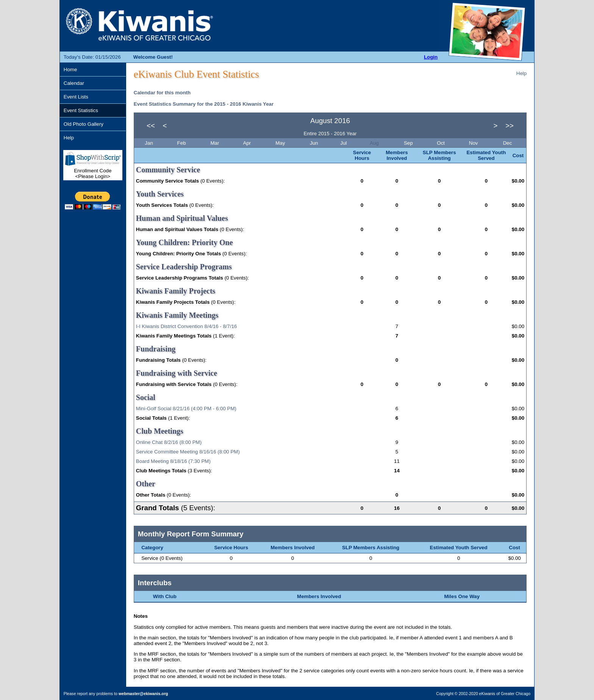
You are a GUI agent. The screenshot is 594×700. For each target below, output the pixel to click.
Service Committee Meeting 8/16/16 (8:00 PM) (188, 452)
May (281, 143)
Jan (149, 143)
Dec (508, 143)
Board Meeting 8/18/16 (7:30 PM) (173, 461)
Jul (344, 143)
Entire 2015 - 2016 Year (330, 134)
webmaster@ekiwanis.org (143, 694)
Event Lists (76, 97)
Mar (215, 143)
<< (151, 126)
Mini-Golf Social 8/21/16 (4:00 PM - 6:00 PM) (186, 409)
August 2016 (330, 121)
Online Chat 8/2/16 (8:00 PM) (169, 442)
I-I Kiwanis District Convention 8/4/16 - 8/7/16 (187, 326)
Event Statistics (81, 110)
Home (70, 70)
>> (510, 126)
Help (69, 138)
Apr (248, 143)
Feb (182, 143)
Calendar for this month (162, 93)
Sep (409, 143)
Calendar (74, 83)
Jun (315, 143)
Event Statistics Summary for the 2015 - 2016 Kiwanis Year (204, 104)
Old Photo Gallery (84, 124)
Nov (474, 143)
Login (431, 57)
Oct (441, 143)
